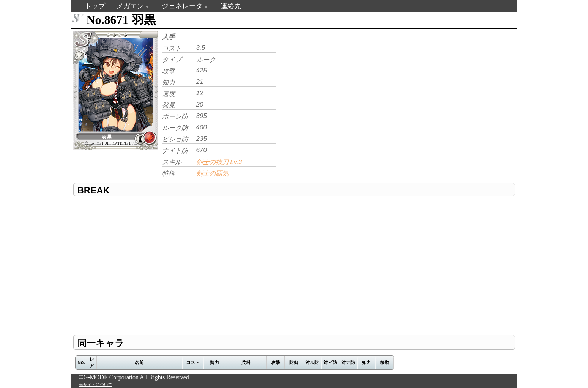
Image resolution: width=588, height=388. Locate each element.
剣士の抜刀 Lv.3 (219, 162)
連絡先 (231, 6)
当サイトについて (96, 385)
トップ (95, 6)
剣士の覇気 (213, 174)
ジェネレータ (182, 6)
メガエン (130, 6)
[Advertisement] (342, 82)
